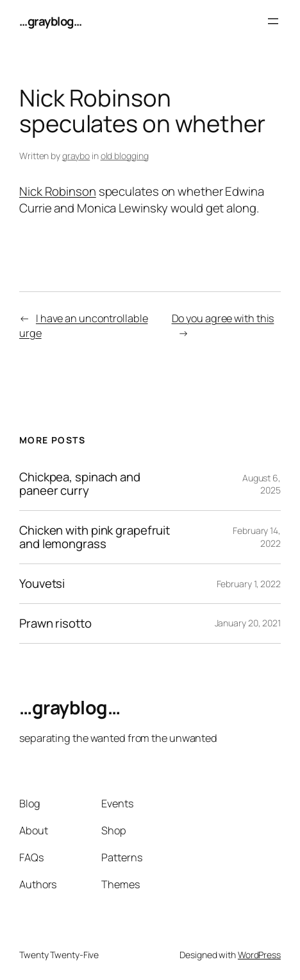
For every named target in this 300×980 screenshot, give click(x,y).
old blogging (125, 156)
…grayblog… (50, 21)
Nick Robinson (58, 191)
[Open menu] (273, 21)
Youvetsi (42, 584)
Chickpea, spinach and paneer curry (80, 484)
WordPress (259, 955)
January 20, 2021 (248, 623)
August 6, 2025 (262, 484)
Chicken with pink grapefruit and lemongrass (95, 537)
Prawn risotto (55, 623)
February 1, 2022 (249, 584)
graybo (76, 156)
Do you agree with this (223, 318)
